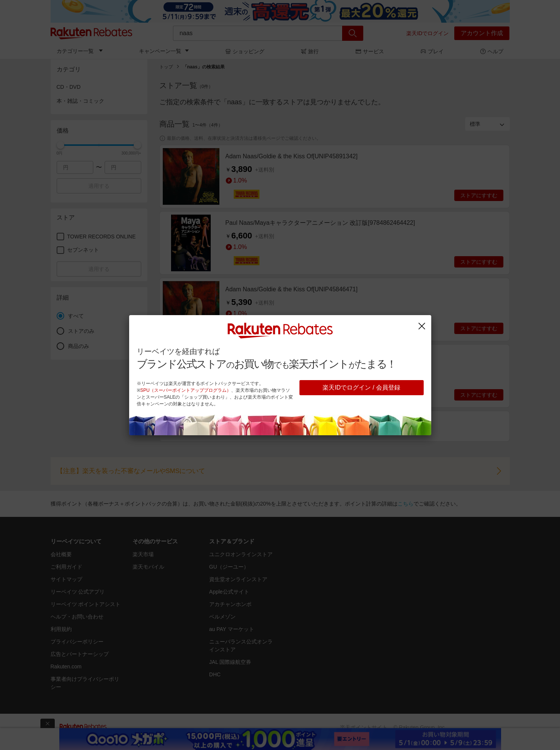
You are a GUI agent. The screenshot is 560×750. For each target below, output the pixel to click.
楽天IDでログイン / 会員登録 (361, 387)
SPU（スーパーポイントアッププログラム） (186, 390)
